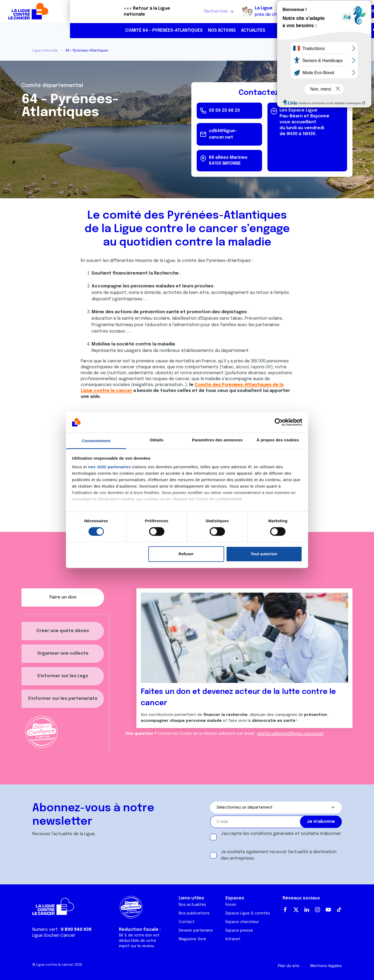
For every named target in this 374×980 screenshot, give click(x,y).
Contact (187, 922)
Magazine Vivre (192, 939)
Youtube (328, 910)
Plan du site (289, 966)
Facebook (285, 910)
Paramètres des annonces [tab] (217, 440)
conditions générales (272, 834)
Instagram (317, 910)
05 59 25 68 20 (325, 30)
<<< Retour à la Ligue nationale (77, 11)
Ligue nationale (45, 51)
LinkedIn (307, 910)
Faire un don (346, 11)
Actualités (183, 30)
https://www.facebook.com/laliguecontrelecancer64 (348, 31)
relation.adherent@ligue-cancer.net (290, 734)
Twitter (296, 910)
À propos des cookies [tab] (278, 440)
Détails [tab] (157, 440)
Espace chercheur (242, 922)
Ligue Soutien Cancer (54, 936)
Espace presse (239, 931)
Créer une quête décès (63, 631)
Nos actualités (192, 905)
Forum (231, 905)
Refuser (186, 554)
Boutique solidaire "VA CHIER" (269, 12)
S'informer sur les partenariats (63, 699)
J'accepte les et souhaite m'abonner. (281, 834)
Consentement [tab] (96, 441)
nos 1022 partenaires (109, 467)
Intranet (233, 939)
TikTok (339, 910)
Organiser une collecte (63, 653)
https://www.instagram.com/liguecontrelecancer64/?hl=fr (359, 31)
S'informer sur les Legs (63, 676)
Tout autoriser (264, 554)
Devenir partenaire (196, 931)
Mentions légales (326, 966)
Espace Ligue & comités (248, 913)
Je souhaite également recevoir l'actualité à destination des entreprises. (279, 855)
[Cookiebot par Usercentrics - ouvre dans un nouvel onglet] (279, 422)
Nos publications (194, 913)
